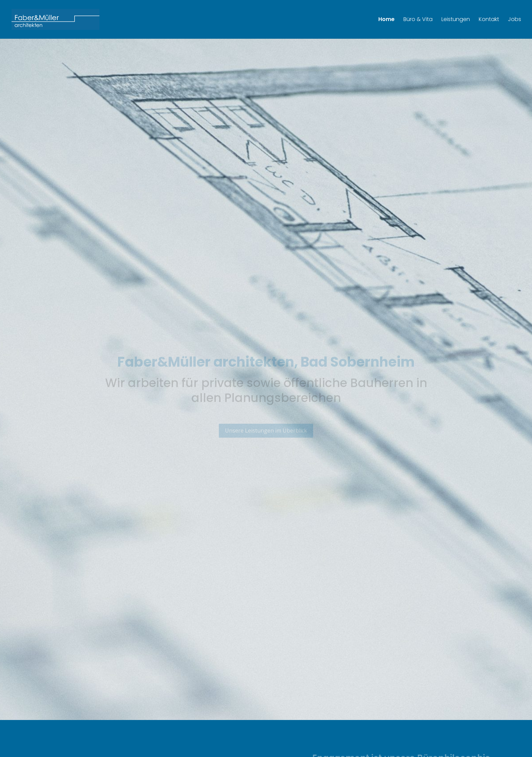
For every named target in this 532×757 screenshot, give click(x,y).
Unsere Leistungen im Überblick (266, 435)
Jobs (515, 20)
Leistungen (456, 20)
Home (386, 20)
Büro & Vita (418, 20)
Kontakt (489, 20)
